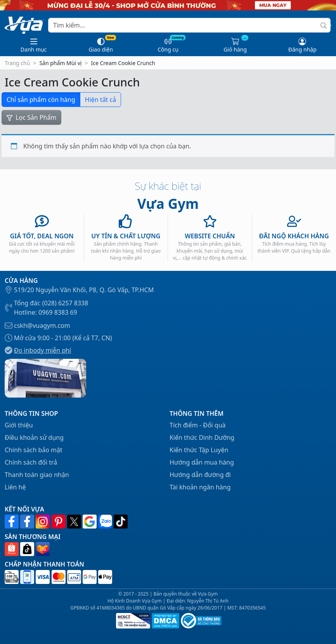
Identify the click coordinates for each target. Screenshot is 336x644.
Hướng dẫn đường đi (200, 475)
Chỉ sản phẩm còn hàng (41, 100)
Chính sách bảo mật (34, 450)
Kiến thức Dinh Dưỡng (202, 437)
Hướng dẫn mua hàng (202, 462)
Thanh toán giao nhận (37, 475)
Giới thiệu (19, 425)
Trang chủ (17, 63)
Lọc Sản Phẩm (31, 117)
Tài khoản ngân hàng (200, 487)
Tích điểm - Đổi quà (198, 425)
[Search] (189, 25)
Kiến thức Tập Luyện (199, 450)
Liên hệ (15, 487)
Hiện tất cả (100, 100)
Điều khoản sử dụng (34, 437)
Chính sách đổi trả (31, 462)
